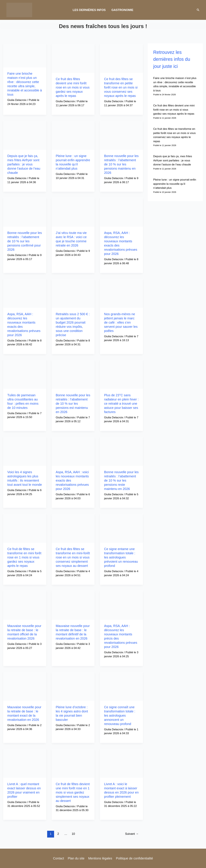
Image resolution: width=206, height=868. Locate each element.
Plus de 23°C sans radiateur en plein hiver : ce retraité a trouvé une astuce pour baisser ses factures (121, 404)
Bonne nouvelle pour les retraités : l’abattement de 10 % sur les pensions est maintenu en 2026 (73, 404)
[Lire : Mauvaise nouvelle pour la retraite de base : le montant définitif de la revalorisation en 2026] (73, 605)
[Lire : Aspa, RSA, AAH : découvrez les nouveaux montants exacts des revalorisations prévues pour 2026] (121, 212)
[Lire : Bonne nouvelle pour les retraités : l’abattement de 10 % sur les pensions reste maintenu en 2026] (121, 451)
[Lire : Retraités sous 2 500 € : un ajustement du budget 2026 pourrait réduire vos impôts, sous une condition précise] (73, 293)
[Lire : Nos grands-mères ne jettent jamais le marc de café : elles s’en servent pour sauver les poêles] (121, 293)
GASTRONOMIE (122, 10)
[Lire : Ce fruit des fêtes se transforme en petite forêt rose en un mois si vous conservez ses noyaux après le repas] (121, 58)
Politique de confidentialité (134, 858)
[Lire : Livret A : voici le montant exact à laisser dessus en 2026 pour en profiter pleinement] (121, 763)
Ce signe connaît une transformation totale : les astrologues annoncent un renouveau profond (120, 715)
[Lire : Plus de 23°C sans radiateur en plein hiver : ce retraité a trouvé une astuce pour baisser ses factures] (121, 374)
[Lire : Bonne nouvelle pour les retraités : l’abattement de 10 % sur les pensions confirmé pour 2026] (25, 212)
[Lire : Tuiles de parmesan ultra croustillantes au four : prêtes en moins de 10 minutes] (25, 374)
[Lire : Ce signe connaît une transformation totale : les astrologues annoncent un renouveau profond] (121, 686)
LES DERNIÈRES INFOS (89, 10)
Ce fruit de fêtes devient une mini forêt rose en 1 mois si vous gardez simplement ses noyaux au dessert (73, 792)
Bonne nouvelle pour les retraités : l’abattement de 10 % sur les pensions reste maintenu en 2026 (121, 480)
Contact (59, 858)
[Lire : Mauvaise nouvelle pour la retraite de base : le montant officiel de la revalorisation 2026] (25, 605)
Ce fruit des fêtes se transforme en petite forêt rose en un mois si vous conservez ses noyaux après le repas (121, 87)
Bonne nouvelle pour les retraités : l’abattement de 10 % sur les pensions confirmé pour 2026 (25, 241)
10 (73, 834)
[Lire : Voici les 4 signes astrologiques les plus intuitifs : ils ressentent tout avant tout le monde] (25, 451)
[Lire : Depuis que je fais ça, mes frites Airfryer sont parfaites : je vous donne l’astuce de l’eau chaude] (25, 135)
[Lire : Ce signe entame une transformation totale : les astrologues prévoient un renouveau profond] (121, 528)
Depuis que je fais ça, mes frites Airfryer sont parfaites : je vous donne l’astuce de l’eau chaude (24, 164)
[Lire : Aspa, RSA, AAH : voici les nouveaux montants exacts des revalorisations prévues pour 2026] (73, 451)
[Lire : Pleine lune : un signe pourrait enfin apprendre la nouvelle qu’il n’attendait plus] (73, 135)
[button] (198, 10)
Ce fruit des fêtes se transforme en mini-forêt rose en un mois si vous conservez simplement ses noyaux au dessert (73, 557)
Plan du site (76, 858)
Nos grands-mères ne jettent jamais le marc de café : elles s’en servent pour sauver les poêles (121, 322)
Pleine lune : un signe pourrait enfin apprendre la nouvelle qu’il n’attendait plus (175, 184)
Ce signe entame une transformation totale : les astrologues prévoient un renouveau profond (121, 557)
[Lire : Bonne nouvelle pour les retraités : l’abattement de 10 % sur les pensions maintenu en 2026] (121, 135)
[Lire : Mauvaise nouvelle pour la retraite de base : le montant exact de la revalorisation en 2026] (25, 686)
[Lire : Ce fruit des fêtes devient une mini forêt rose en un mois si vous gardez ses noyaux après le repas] (73, 58)
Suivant (132, 834)
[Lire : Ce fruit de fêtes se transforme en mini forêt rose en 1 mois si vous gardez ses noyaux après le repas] (25, 528)
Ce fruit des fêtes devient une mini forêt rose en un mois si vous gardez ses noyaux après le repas (73, 87)
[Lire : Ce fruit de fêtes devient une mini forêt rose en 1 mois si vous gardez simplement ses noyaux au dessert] (73, 763)
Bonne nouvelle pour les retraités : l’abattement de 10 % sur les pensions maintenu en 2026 (121, 164)
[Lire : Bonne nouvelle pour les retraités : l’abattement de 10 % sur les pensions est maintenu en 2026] (73, 374)
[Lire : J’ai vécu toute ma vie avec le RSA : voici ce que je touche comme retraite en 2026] (73, 212)
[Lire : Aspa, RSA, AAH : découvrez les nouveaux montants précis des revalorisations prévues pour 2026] (121, 605)
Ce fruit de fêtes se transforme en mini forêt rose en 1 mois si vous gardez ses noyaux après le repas (24, 557)
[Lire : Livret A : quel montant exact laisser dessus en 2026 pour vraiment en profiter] (25, 763)
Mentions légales (100, 858)
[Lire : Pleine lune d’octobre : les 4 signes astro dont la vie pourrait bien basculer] (73, 686)
